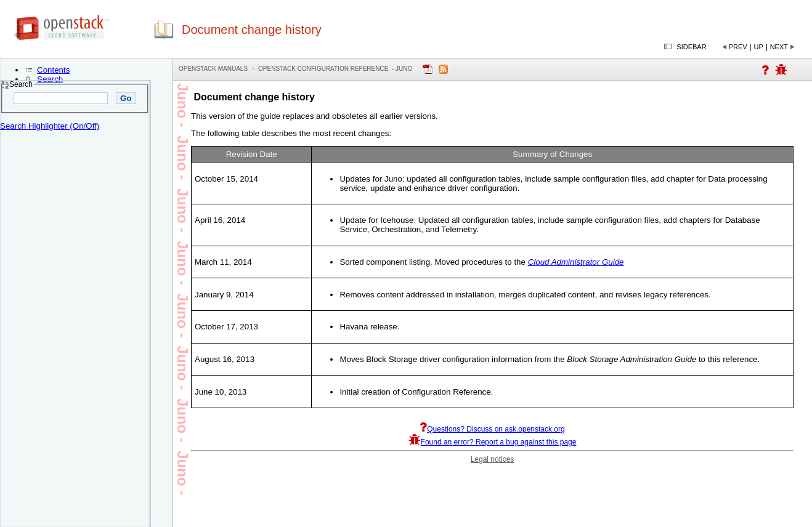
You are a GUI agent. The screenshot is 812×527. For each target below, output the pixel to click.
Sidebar (691, 47)
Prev (738, 47)
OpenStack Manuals (213, 69)
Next (779, 47)
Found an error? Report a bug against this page (493, 442)
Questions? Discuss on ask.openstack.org (492, 429)
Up (759, 47)
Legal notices (493, 459)
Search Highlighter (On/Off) (50, 126)
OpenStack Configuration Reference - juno (335, 69)
